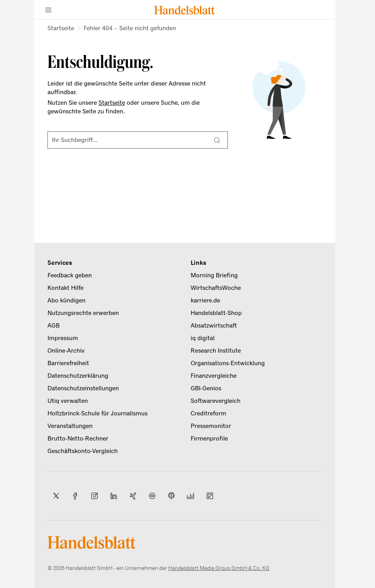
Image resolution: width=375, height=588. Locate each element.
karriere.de (205, 300)
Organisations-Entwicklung (228, 363)
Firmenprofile (209, 439)
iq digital (203, 338)
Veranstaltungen (70, 426)
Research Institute (216, 351)
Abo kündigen (66, 300)
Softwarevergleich (216, 401)
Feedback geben (70, 275)
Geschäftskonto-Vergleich (83, 451)
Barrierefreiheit (68, 363)
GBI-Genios (206, 388)
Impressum (63, 338)
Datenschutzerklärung (78, 376)
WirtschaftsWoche (216, 288)
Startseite (61, 28)
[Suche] (217, 140)
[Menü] (48, 10)
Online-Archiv (66, 351)
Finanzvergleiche (214, 376)
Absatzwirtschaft (214, 326)
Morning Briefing (214, 275)
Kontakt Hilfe (66, 288)
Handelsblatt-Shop (216, 313)
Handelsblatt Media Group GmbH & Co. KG (219, 568)
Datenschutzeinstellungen (83, 388)
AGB (54, 326)
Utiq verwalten (68, 401)
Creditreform (208, 413)
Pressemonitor (211, 426)
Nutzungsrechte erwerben (83, 313)
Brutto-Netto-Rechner (78, 439)
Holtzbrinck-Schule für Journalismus (97, 413)
